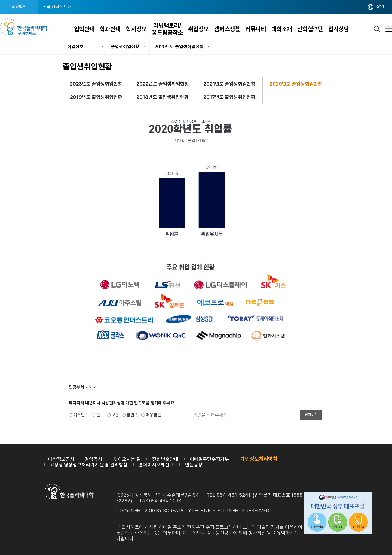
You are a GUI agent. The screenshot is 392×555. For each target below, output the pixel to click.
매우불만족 (155, 415)
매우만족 (81, 415)
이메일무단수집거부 (209, 459)
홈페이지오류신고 (156, 465)
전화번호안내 (165, 459)
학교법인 (19, 7)
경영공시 (93, 459)
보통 (115, 415)
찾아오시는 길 (127, 459)
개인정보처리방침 (259, 459)
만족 (100, 415)
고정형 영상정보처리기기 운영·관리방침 (89, 465)
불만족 (133, 415)
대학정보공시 (61, 459)
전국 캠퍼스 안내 (57, 7)
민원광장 (194, 465)
